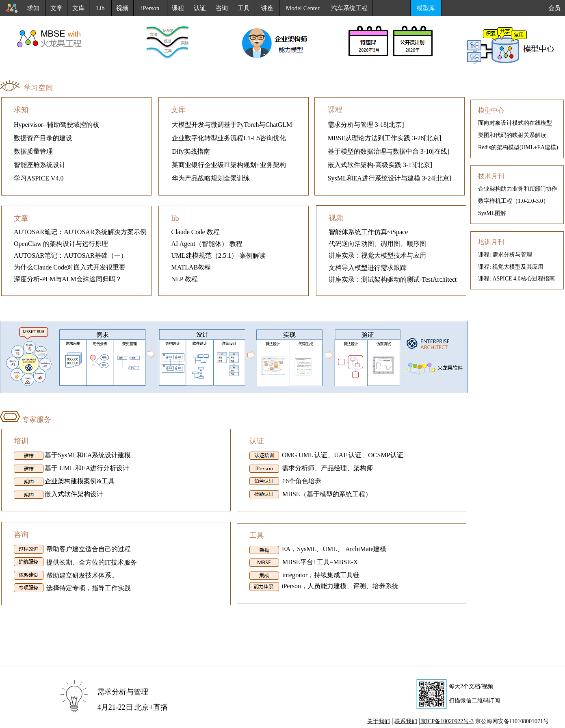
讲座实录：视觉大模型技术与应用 (377, 255)
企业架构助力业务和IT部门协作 (518, 189)
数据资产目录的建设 (43, 138)
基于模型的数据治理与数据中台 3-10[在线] (389, 151)
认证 (200, 8)
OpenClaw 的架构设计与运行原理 (61, 244)
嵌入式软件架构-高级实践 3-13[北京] (380, 165)
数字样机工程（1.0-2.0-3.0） (513, 201)
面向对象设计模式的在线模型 (515, 123)
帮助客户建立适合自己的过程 (88, 549)
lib (175, 218)
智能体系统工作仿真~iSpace (368, 232)
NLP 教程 (184, 279)
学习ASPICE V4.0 (39, 178)
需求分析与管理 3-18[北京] (366, 125)
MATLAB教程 (191, 267)
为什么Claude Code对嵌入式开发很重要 (70, 267)
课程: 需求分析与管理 (505, 255)
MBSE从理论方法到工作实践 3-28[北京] (385, 138)
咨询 (222, 8)
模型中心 (491, 110)
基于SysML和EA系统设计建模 (88, 455)
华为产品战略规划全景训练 (211, 178)
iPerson (150, 8)
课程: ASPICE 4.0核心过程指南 (516, 279)
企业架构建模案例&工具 (80, 481)
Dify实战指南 (191, 151)
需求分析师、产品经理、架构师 (327, 468)
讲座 (267, 8)
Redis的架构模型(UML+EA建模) (518, 147)
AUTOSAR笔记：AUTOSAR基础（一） (70, 255)
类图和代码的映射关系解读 (512, 135)
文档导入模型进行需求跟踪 (368, 268)
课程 (178, 8)
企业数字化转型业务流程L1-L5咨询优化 (229, 138)
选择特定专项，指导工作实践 (88, 588)
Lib (101, 8)
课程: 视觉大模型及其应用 (511, 267)
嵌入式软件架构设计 (74, 494)
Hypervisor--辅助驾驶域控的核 (56, 125)
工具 (244, 8)
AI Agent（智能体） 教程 (207, 244)
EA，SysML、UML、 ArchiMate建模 (333, 549)
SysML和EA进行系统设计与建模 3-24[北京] (390, 178)
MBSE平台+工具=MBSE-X (319, 562)
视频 (122, 8)
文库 (78, 8)
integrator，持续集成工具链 (320, 575)
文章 (56, 8)
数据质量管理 (33, 151)
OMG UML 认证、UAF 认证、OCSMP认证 (342, 455)
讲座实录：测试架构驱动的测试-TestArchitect (393, 279)
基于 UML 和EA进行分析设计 (87, 468)
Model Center (303, 8)
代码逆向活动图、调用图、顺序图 (377, 244)
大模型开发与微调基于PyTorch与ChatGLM (232, 125)
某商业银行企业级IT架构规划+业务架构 (229, 165)
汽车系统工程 (349, 8)
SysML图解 (492, 213)
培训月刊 (491, 242)
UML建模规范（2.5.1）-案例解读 (218, 255)
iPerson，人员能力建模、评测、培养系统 (340, 586)
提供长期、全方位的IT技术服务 (92, 562)
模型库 (426, 8)
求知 (33, 8)
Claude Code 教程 (195, 232)
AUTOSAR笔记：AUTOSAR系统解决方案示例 (80, 232)
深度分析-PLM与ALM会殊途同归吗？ (68, 279)
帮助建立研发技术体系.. (80, 575)
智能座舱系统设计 (40, 165)
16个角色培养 (301, 481)
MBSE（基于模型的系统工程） (326, 494)
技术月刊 (491, 176)
